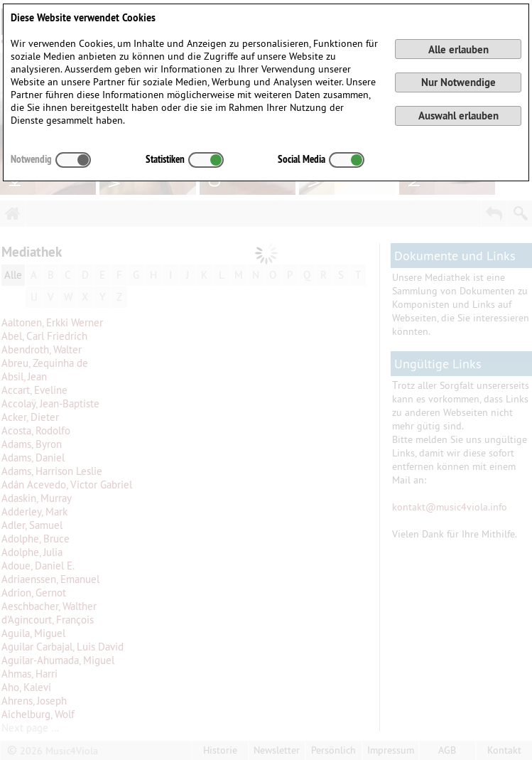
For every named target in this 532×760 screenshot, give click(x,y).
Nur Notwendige (458, 82)
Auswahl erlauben (458, 116)
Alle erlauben (458, 49)
